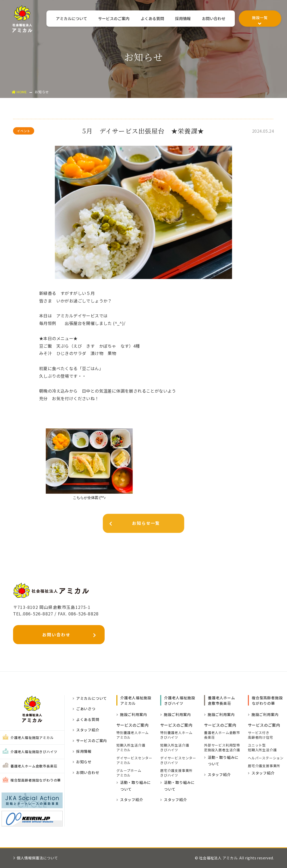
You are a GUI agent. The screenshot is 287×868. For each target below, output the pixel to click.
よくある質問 (150, 19)
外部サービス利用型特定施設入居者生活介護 (222, 748)
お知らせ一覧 (132, 524)
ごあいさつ (84, 709)
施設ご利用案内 (132, 714)
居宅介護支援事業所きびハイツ (176, 773)
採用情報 (182, 19)
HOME (19, 92)
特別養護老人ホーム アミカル (133, 735)
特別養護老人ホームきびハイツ (176, 735)
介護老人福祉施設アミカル (28, 738)
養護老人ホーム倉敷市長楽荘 (30, 766)
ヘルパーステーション (266, 758)
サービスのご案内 (110, 19)
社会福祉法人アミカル (22, 19)
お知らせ (82, 762)
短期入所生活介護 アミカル (131, 748)
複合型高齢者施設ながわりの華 (32, 780)
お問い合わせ (213, 19)
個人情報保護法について (36, 858)
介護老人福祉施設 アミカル (136, 700)
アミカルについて (67, 19)
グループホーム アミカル (129, 773)
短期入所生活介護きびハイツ (175, 748)
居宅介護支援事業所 (264, 766)
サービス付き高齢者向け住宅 (261, 735)
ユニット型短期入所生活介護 (262, 748)
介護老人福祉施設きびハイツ (30, 752)
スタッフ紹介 (86, 730)
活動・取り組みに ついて (134, 786)
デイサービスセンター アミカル (134, 760)
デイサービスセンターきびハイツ (178, 760)
